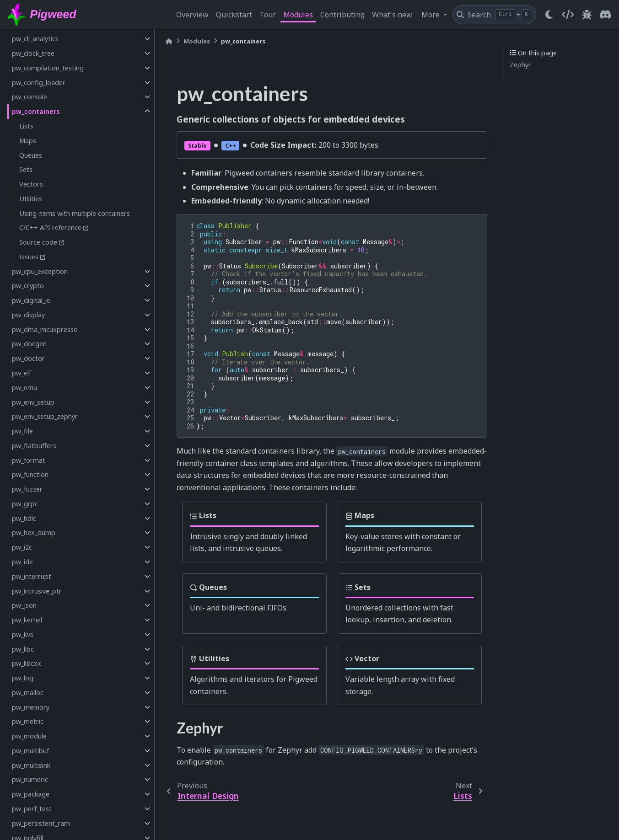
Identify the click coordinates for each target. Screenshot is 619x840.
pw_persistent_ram (41, 823)
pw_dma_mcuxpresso (45, 329)
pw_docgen (29, 344)
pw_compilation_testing (48, 68)
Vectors (31, 184)
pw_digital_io (31, 300)
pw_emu (24, 388)
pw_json (24, 605)
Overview (192, 15)
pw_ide (22, 562)
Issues (29, 257)
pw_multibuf (30, 751)
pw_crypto (28, 286)
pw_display (28, 315)
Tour (268, 15)
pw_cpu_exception (40, 271)
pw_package (31, 794)
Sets (26, 169)
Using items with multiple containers (75, 213)
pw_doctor (28, 358)
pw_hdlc (24, 518)
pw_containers (36, 111)
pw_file (22, 431)
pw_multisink (31, 765)
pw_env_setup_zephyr (45, 416)
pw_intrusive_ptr (37, 591)
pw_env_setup (33, 402)
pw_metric (28, 721)
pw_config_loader (39, 83)
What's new (392, 15)
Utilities (31, 199)
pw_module (29, 736)
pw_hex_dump (34, 532)
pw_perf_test (32, 809)
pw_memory (31, 707)
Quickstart (234, 15)
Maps (28, 141)
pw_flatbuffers (34, 446)
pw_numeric (30, 779)
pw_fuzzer (27, 489)
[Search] (494, 15)
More (431, 15)
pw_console (30, 97)
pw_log (23, 678)
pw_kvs (23, 634)
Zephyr (520, 65)
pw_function (30, 474)
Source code (38, 242)
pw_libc (23, 649)
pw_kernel (27, 620)
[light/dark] (549, 15)
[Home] (169, 41)
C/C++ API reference (50, 227)
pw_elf (22, 373)
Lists (26, 126)
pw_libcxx (27, 663)
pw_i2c (22, 547)
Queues (31, 155)
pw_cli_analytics (35, 39)
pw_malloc (28, 693)
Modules (298, 15)
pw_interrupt (32, 576)
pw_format (29, 460)
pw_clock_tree (33, 53)
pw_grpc (25, 504)
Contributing (342, 15)
